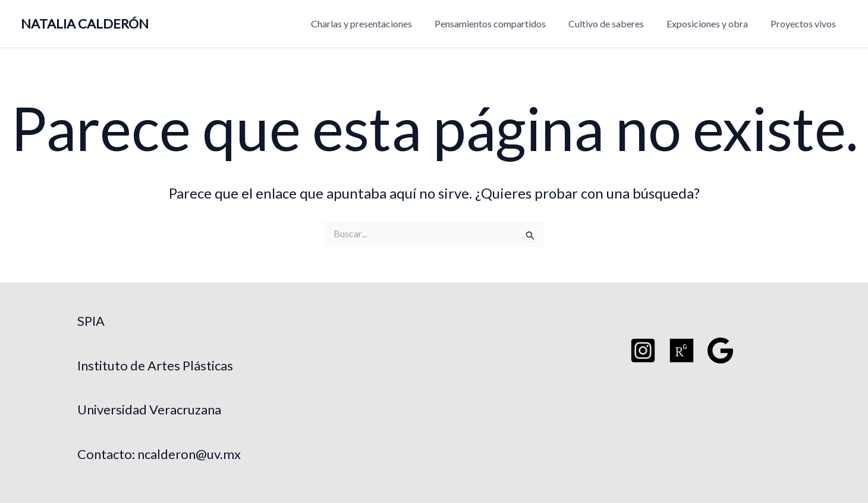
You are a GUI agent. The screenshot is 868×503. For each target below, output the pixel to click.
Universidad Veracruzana (149, 409)
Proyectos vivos (805, 23)
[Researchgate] (682, 350)
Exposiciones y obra (713, 23)
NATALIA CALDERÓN (85, 23)
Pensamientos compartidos (503, 23)
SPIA (91, 321)
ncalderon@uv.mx (189, 454)
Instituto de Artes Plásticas (155, 365)
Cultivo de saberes (615, 23)
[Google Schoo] (720, 350)
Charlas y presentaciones (378, 23)
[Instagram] (643, 350)
